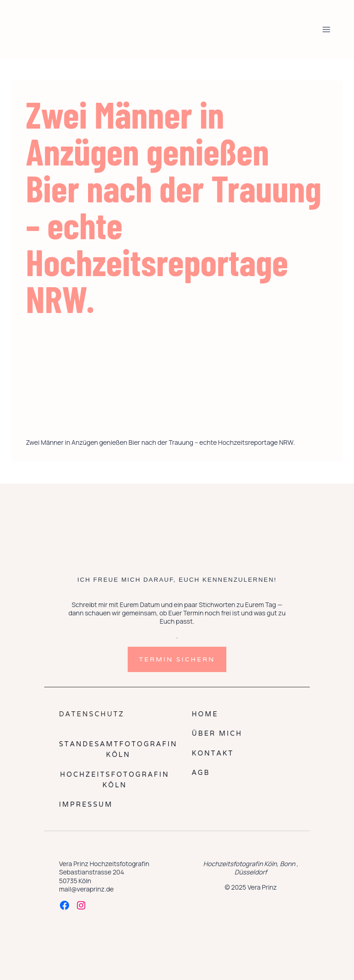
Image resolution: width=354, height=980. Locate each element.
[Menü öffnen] (326, 29)
